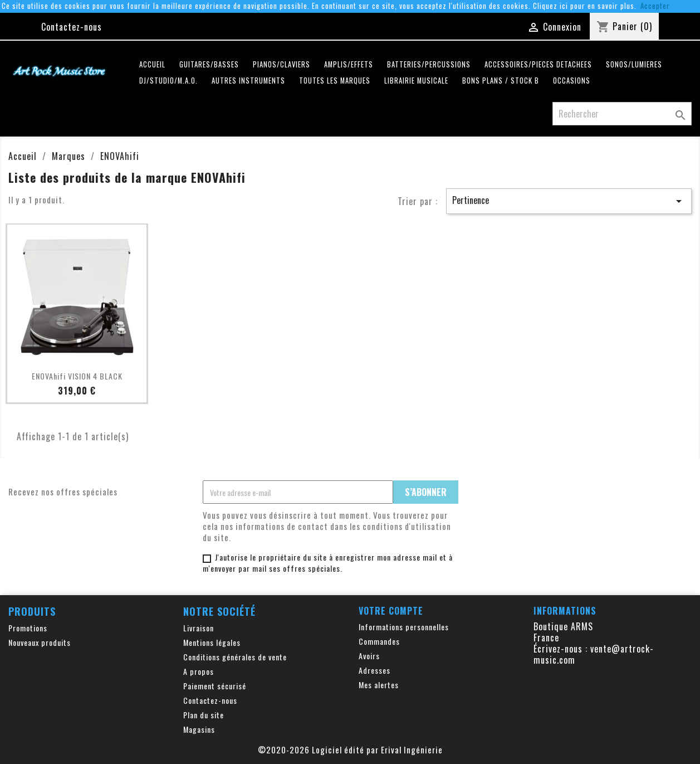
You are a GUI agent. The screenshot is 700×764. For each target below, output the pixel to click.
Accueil (152, 64)
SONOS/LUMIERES (634, 64)
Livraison (199, 628)
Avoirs (369, 656)
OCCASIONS (572, 81)
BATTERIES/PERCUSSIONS (429, 64)
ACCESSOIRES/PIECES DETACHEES (538, 64)
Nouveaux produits (40, 642)
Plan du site (204, 715)
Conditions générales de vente (235, 657)
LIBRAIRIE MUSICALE (416, 81)
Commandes (379, 641)
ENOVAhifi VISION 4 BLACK (77, 376)
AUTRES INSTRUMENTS (248, 81)
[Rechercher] (622, 114)
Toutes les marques (335, 81)
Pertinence (569, 201)
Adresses (375, 670)
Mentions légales (212, 642)
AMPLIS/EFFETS (349, 64)
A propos (199, 671)
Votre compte (391, 611)
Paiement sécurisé (215, 686)
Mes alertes (379, 685)
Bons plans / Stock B (501, 81)
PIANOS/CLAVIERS (282, 64)
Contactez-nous (72, 27)
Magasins (199, 729)
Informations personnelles (404, 627)
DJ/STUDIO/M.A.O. (168, 81)
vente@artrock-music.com (594, 654)
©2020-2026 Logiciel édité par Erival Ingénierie (350, 750)
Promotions (28, 628)
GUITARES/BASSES (209, 64)
